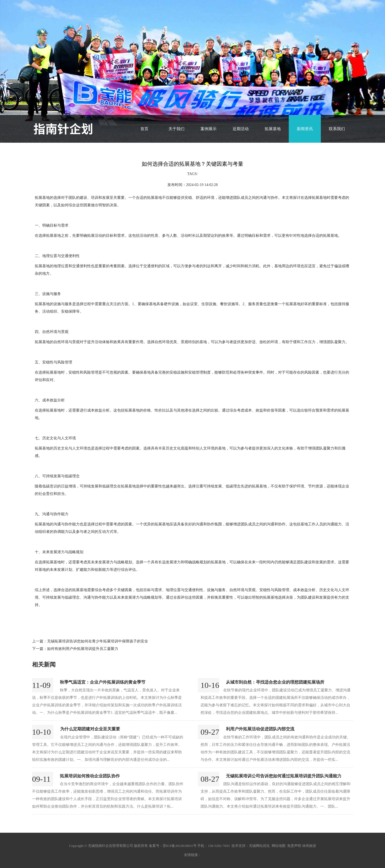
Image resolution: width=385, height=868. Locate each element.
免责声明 (294, 846)
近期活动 (241, 129)
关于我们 (176, 129)
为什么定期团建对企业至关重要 (90, 729)
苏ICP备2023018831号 (180, 846)
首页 (144, 129)
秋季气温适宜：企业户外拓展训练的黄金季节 (103, 682)
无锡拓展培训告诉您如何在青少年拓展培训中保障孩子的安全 (98, 641)
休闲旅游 (309, 846)
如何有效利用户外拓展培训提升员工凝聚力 (83, 649)
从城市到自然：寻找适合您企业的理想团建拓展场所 (275, 682)
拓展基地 (273, 129)
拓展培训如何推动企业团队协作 (90, 776)
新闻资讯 (305, 129)
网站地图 (279, 846)
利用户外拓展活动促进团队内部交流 (260, 729)
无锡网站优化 (259, 846)
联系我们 (337, 129)
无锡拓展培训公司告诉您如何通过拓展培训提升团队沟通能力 (284, 776)
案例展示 (209, 129)
